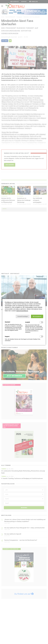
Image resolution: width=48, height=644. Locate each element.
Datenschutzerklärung (22, 311)
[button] (23, 316)
